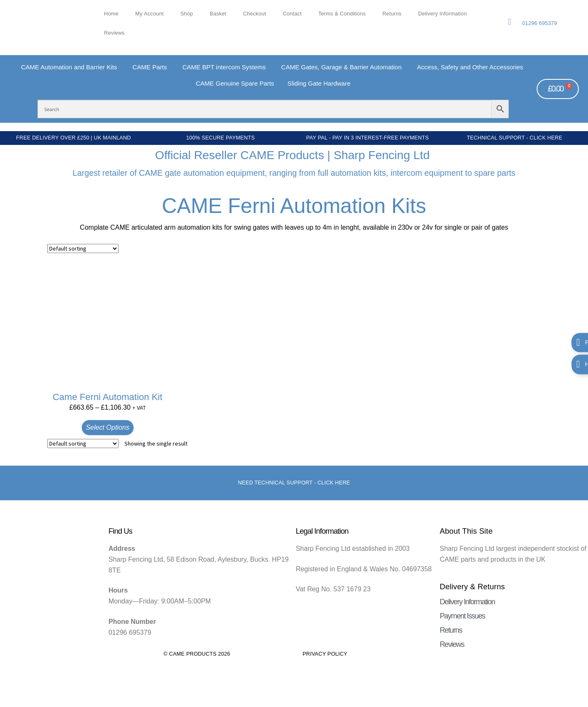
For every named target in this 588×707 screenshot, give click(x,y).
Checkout (254, 14)
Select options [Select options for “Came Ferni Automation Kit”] (108, 427)
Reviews (114, 33)
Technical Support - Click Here (514, 138)
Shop (187, 14)
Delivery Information (443, 14)
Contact (292, 14)
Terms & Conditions (342, 14)
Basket (218, 14)
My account (149, 14)
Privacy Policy (325, 654)
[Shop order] (83, 248)
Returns (392, 14)
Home (111, 14)
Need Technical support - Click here (294, 483)
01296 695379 (539, 23)
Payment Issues (462, 616)
